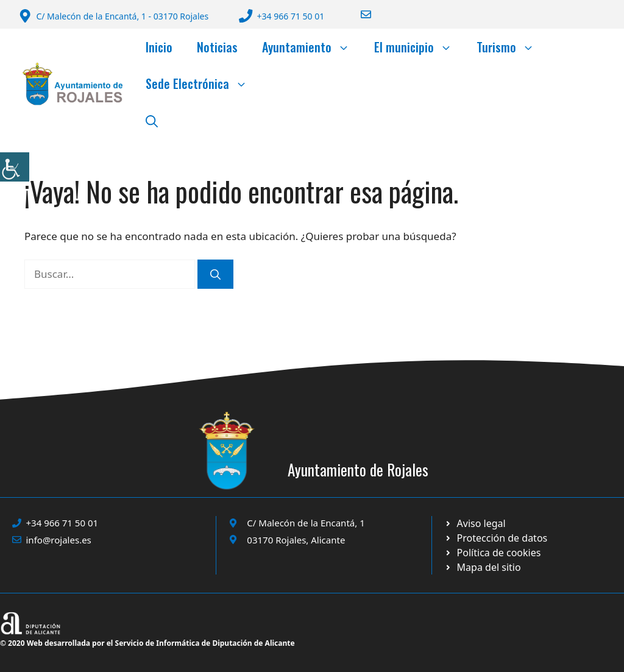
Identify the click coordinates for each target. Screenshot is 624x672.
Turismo (512, 47)
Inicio (159, 47)
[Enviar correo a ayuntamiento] (358, 14)
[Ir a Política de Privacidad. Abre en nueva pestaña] (475, 523)
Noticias (217, 47)
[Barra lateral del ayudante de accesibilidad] (15, 167)
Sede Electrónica (203, 83)
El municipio (419, 47)
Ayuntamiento (312, 47)
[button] (152, 120)
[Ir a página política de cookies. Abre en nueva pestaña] (496, 538)
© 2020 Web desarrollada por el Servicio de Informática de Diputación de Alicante (147, 643)
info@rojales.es (59, 540)
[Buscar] (215, 274)
